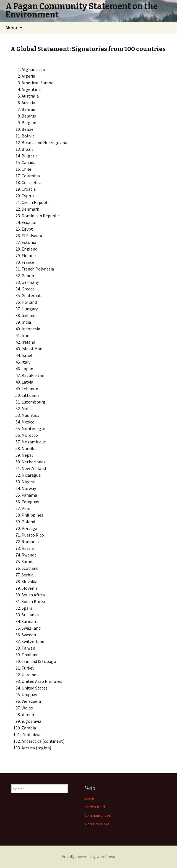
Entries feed (95, 807)
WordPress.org (97, 824)
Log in (89, 798)
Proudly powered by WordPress (88, 857)
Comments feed (98, 815)
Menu (11, 28)
